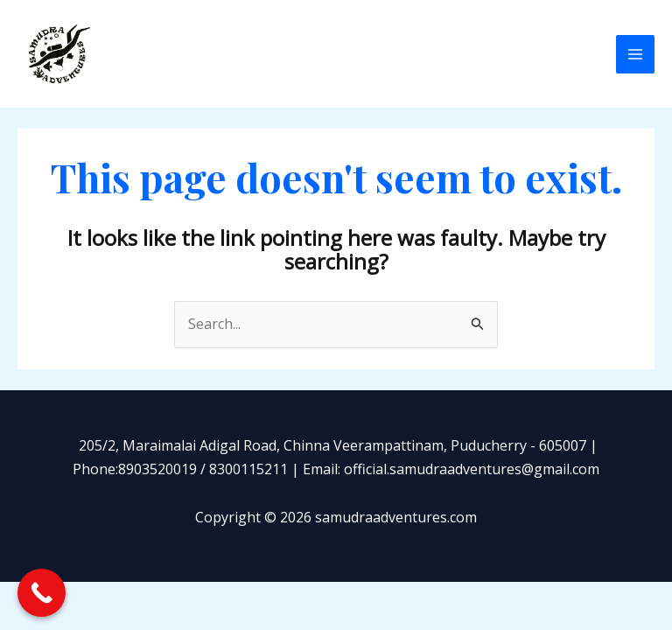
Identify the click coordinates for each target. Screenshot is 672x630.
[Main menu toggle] (635, 54)
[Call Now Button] (42, 593)
